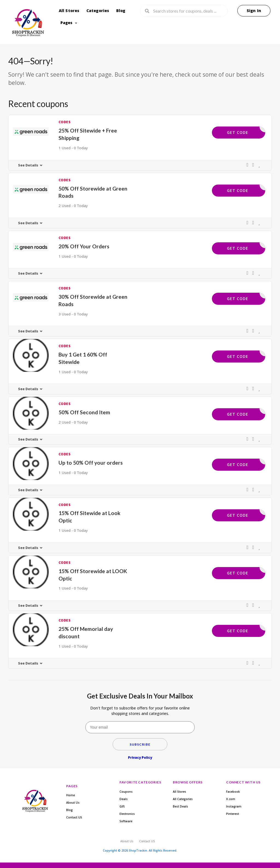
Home (71, 795)
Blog (121, 11)
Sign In (254, 11)
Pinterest (233, 814)
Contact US (74, 817)
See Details (28, 165)
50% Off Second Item (84, 412)
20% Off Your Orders (84, 246)
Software (126, 821)
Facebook (233, 792)
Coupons (126, 792)
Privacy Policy (140, 758)
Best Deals (180, 806)
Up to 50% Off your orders (91, 463)
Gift (122, 806)
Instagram (234, 806)
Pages (67, 23)
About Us (73, 803)
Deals (124, 799)
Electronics (127, 814)
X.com (231, 799)
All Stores (69, 11)
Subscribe (140, 744)
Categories (98, 11)
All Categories (183, 799)
